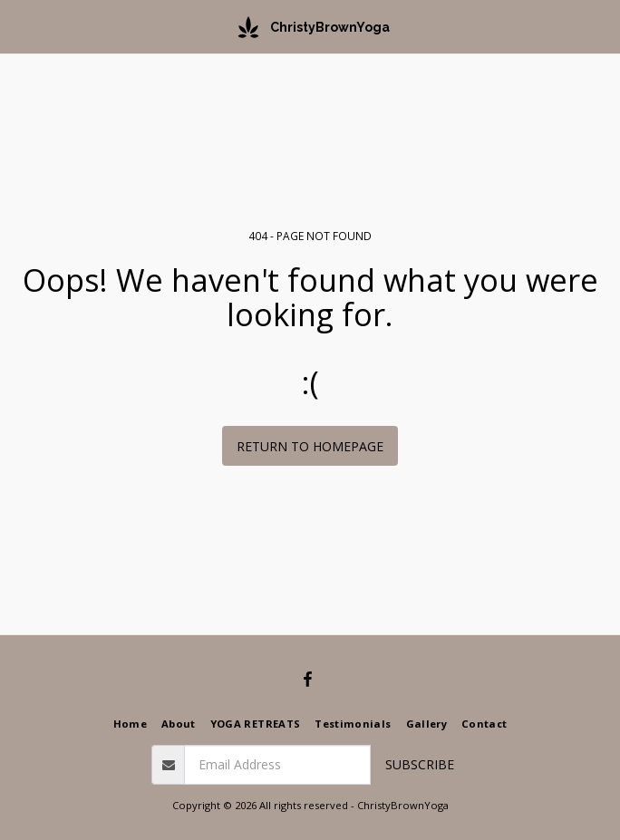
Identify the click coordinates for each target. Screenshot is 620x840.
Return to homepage (310, 446)
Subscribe (420, 764)
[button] (20, 26)
